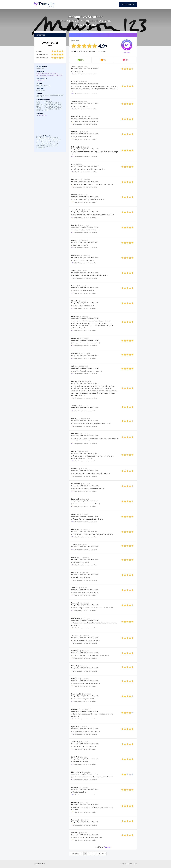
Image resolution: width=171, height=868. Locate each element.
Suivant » (102, 854)
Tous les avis (40, 80)
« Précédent (75, 854)
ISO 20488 (127, 52)
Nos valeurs (128, 4)
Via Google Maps (42, 115)
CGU (135, 864)
